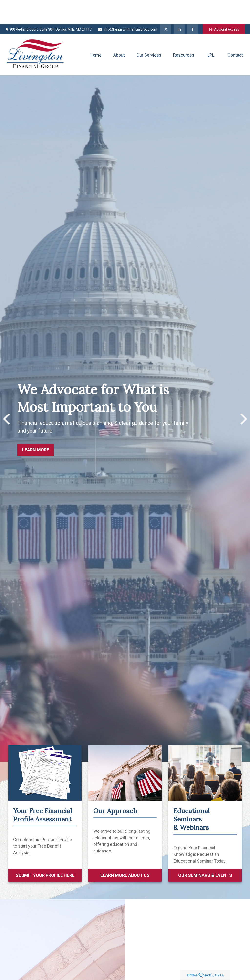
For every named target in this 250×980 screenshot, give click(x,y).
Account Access (224, 5)
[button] (96, 30)
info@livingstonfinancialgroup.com (127, 5)
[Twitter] (166, 5)
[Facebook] (193, 5)
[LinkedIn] (179, 5)
